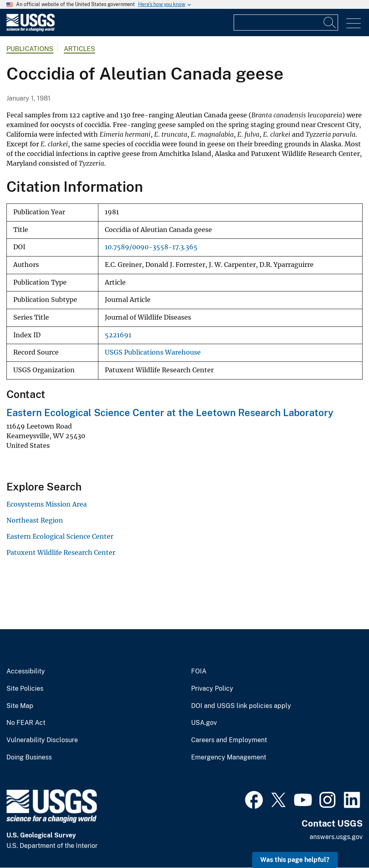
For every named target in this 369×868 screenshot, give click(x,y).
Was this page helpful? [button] (295, 860)
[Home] (31, 30)
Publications (30, 49)
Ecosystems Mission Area (47, 504)
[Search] (330, 23)
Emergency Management (229, 757)
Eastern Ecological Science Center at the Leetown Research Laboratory (170, 412)
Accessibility (26, 671)
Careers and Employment (229, 740)
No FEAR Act (26, 723)
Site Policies (25, 689)
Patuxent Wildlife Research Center (61, 552)
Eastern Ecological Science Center (60, 536)
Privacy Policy (212, 689)
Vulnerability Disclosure (42, 740)
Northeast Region (35, 520)
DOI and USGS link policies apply (241, 706)
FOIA (199, 671)
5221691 (118, 335)
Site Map (20, 706)
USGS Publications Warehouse (153, 352)
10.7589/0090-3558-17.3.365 (151, 247)
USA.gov (204, 723)
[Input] (286, 23)
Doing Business (29, 757)
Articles (80, 49)
